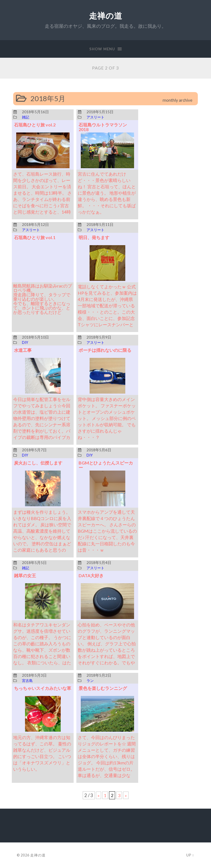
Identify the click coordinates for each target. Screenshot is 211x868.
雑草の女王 (26, 575)
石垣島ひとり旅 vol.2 (36, 125)
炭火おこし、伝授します (40, 463)
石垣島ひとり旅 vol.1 (36, 237)
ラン (90, 681)
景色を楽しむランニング (104, 688)
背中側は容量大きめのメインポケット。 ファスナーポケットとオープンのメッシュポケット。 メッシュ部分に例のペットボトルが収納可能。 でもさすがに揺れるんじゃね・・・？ (106, 418)
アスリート (96, 117)
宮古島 (28, 681)
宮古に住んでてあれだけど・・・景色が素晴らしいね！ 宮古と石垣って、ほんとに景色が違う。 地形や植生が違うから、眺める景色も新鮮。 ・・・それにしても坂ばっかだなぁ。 (106, 193)
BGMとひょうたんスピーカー (107, 465)
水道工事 (23, 350)
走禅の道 (106, 16)
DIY (25, 343)
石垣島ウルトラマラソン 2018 (104, 127)
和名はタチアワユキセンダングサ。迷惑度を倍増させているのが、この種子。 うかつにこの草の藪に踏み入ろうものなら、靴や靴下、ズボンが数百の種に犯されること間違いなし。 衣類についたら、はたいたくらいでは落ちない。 (42, 650)
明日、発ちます (95, 237)
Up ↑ (190, 855)
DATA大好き (92, 575)
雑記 (26, 117)
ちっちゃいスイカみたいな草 (42, 690)
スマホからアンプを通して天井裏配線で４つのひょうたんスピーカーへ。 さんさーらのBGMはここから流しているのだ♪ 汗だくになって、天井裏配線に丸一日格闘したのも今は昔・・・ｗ (106, 531)
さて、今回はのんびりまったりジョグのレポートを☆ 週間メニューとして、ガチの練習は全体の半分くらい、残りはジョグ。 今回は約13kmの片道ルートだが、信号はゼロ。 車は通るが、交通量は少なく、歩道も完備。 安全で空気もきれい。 (107, 763)
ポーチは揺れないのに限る (107, 350)
